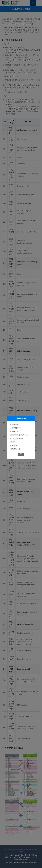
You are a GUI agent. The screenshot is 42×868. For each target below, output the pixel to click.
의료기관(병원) (17, 439)
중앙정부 (15, 425)
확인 (21, 454)
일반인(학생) (17, 449)
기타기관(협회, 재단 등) (20, 435)
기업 (14, 442)
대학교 (15, 446)
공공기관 (15, 432)
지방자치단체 (17, 428)
